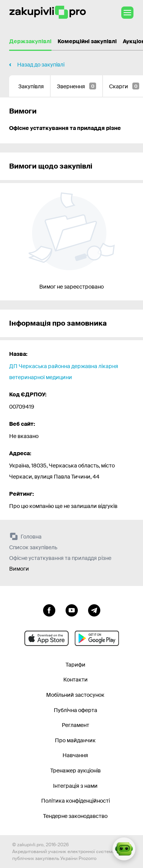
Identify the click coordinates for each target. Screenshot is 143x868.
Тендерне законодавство (75, 816)
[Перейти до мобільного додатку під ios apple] (47, 638)
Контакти (76, 680)
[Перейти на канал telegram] (94, 610)
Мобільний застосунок (75, 695)
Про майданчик (75, 740)
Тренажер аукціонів (76, 771)
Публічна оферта (76, 710)
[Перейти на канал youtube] (72, 610)
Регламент (76, 725)
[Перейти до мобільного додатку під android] (97, 638)
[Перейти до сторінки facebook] (49, 610)
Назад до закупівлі (41, 65)
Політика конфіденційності (76, 801)
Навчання (75, 755)
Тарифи (76, 665)
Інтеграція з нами (75, 786)
